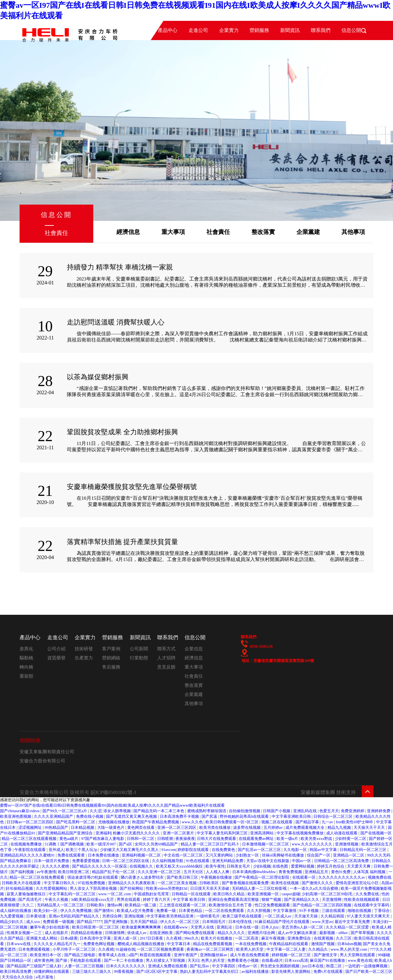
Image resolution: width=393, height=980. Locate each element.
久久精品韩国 (333, 916)
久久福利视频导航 (168, 861)
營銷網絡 (111, 658)
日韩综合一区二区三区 (333, 816)
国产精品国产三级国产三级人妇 (34, 966)
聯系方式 (166, 649)
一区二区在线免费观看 (225, 911)
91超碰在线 (126, 949)
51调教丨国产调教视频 (65, 844)
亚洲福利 (103, 833)
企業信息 (194, 649)
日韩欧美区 (210, 883)
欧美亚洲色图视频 (16, 816)
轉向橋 (26, 667)
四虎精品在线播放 (87, 933)
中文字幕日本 (179, 944)
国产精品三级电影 (80, 955)
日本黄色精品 (191, 911)
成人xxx (33, 922)
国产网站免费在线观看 (196, 933)
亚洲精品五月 (317, 872)
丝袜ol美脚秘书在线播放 (283, 855)
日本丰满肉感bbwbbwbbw (255, 872)
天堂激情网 (332, 900)
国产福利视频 (23, 872)
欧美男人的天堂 (250, 949)
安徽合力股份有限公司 (42, 761)
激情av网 (115, 905)
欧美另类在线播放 (215, 828)
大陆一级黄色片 (111, 828)
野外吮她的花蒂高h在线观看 (245, 816)
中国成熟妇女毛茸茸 (152, 894)
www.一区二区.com (115, 894)
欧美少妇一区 (46, 911)
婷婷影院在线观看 (194, 850)
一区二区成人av (279, 916)
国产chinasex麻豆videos (20, 811)
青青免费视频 (291, 872)
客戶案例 (111, 649)
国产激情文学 (326, 955)
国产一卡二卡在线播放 (124, 960)
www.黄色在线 (360, 960)
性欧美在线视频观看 (362, 900)
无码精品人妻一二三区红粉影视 (260, 888)
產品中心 (168, 30)
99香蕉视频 (124, 972)
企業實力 (229, 30)
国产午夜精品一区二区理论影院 (262, 877)
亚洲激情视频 (347, 844)
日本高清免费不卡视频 (180, 816)
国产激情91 (105, 911)
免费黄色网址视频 (99, 944)
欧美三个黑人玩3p (82, 850)
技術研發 (84, 649)
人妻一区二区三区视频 (84, 966)
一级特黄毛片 (209, 916)
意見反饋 (166, 667)
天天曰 (193, 960)
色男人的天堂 (213, 960)
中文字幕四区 (224, 966)
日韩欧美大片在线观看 (22, 883)
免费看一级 (166, 911)
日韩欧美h (96, 905)
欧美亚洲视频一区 (264, 894)
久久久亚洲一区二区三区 (160, 872)
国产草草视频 (363, 933)
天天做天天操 (306, 916)
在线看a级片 (272, 960)
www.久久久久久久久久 (313, 844)
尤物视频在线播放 (114, 822)
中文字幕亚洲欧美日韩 (292, 816)
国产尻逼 (210, 816)
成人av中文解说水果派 (297, 933)
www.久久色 (193, 822)
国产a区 (126, 844)
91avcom (169, 850)
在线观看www (176, 927)
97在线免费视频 (92, 883)
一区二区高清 (247, 938)
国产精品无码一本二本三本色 (159, 811)
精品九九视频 (340, 828)
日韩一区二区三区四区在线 (126, 861)
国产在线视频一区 (376, 833)
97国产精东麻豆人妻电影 (103, 839)
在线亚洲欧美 (162, 933)
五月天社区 (194, 872)
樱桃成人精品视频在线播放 (141, 944)
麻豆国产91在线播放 (328, 960)
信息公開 (195, 637)
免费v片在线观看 (329, 972)
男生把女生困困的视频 (280, 966)
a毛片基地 (45, 977)
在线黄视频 (324, 938)
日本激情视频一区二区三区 (266, 844)
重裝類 (26, 676)
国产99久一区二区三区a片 (65, 811)
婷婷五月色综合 (331, 866)
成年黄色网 (44, 960)
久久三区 (344, 938)
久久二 (29, 905)
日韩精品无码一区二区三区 (363, 850)
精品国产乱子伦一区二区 (114, 872)
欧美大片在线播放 (217, 938)
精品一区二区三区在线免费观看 (37, 877)
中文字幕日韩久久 (60, 883)
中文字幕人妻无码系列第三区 (223, 833)
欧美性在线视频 (286, 883)
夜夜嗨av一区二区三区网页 (210, 949)
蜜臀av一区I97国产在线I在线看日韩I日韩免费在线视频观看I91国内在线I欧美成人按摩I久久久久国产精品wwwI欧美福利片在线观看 (112, 805)
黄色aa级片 (69, 839)
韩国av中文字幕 (324, 850)
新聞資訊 (290, 30)
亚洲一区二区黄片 (179, 833)
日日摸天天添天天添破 (210, 888)
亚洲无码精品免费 (228, 861)
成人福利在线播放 (16, 911)
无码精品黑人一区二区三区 (61, 905)
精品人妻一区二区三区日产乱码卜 (211, 844)
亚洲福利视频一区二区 (142, 855)
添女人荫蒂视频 (118, 811)
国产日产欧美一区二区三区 (369, 972)
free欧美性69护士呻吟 (355, 822)
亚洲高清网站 (262, 833)
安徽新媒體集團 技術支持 (328, 792)
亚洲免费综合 (300, 938)
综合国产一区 (319, 855)
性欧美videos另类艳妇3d (167, 888)
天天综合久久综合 (18, 977)
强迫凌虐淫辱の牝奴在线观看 (93, 877)
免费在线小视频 (90, 816)
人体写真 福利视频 (370, 872)
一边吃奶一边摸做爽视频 (366, 966)
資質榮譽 (56, 658)
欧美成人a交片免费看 (136, 911)
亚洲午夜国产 (186, 955)
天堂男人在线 (203, 927)
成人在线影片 (57, 933)
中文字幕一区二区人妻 (287, 949)
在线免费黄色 (224, 850)
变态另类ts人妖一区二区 (303, 927)
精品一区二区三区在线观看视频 (30, 839)
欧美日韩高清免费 (16, 972)
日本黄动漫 (36, 916)
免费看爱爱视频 (86, 861)
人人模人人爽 (218, 872)
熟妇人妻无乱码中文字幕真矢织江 (210, 972)
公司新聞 (139, 649)
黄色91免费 (341, 872)
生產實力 (84, 658)
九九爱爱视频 (12, 916)
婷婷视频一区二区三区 (292, 955)
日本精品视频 (83, 828)
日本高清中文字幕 (96, 938)
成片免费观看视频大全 (305, 828)
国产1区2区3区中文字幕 (157, 972)
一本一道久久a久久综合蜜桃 (314, 888)
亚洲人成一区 (126, 938)
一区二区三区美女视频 (178, 883)
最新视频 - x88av (334, 933)
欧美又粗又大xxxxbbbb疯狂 (180, 866)
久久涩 (96, 811)
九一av (328, 822)
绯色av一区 (248, 966)
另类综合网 (112, 916)
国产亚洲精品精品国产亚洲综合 (66, 833)
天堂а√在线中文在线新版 (268, 861)
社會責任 (218, 232)
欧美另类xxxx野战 (317, 839)
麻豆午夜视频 (273, 938)
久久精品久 (318, 949)
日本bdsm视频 (349, 944)
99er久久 (192, 938)
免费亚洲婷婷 (353, 811)
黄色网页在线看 (141, 828)
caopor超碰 (291, 894)
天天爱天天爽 (359, 866)
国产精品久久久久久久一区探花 (100, 866)
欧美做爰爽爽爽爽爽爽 (142, 927)
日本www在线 (19, 944)
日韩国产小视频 (277, 811)
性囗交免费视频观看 (273, 905)
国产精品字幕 (308, 822)
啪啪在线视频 (360, 911)
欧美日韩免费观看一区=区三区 (233, 822)
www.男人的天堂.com (349, 949)
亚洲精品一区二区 (349, 855)
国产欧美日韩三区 (183, 877)
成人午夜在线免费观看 (250, 955)
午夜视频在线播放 (217, 877)
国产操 (62, 960)
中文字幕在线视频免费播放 (301, 833)
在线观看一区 (304, 877)
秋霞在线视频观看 (156, 955)
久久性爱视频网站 (52, 888)
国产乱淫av (200, 966)
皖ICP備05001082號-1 (114, 792)
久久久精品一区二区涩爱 (348, 927)
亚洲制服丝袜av (214, 955)
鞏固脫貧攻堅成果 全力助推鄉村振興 (122, 432)
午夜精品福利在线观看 (289, 944)
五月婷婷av (274, 828)
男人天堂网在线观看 (358, 955)
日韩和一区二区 (141, 839)
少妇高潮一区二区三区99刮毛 (328, 894)
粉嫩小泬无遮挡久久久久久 (137, 833)
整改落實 (263, 232)
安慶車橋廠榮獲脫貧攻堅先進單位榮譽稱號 (132, 487)
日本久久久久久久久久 (126, 966)
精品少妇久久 (12, 922)
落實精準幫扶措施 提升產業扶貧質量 (122, 542)
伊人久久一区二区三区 (180, 922)
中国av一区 (302, 861)
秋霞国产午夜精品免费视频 (156, 822)
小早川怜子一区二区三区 (75, 949)
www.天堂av (323, 922)
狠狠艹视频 (272, 900)
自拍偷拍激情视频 (245, 811)
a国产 (133, 955)
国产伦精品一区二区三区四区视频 (322, 905)
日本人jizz (270, 927)
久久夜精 (174, 938)
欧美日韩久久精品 (229, 894)
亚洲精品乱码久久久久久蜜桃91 (28, 855)
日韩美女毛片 (239, 866)
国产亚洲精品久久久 (302, 900)
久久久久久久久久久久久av (342, 877)
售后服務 (111, 667)
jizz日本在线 (313, 966)
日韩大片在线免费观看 (217, 839)
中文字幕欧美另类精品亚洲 (170, 916)
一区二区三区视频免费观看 (161, 949)
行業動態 (139, 658)
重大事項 (173, 232)
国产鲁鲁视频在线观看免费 (246, 883)
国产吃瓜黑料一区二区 (76, 822)
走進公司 (198, 30)
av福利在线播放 (255, 972)
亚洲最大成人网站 (42, 938)
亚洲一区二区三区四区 (177, 828)
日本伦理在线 (241, 922)
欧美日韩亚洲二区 (74, 872)
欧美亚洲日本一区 (46, 955)
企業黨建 (308, 232)
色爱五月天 (329, 811)
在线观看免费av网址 (257, 839)
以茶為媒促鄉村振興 (98, 377)
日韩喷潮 (166, 839)
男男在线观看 (129, 900)
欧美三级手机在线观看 (242, 916)
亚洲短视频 (135, 916)
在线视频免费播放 (27, 844)
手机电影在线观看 (86, 960)
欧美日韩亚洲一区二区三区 (96, 927)
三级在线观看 (334, 911)
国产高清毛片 (30, 900)
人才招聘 (166, 658)
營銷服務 (259, 30)
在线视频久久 (142, 866)
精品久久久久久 (232, 933)
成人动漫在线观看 (342, 833)
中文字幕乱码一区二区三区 (73, 894)
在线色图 (281, 866)
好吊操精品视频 (20, 888)
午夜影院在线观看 (30, 850)
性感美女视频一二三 (25, 933)
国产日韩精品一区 (16, 960)
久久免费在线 (368, 894)
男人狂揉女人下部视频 (166, 960)
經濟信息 (128, 232)
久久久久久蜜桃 (56, 866)
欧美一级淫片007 (102, 844)
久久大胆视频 (259, 911)
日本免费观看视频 (34, 949)
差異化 (26, 649)
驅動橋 (26, 658)
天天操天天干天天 (370, 828)
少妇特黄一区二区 (351, 839)
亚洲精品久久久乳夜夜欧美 (132, 883)
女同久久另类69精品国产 (157, 844)
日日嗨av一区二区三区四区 (30, 822)
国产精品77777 (89, 922)
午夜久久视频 (57, 900)
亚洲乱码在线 (305, 811)
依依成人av (137, 933)
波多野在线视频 (247, 828)
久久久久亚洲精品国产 (54, 816)
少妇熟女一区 (248, 855)
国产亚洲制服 (116, 922)
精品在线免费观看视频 (213, 944)
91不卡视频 (309, 911)
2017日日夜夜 (152, 938)
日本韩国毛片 (214, 922)
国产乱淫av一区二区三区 (260, 850)
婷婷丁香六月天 (157, 900)
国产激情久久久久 (318, 883)
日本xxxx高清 (296, 960)
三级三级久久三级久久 (92, 972)
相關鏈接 (30, 740)
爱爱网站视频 (303, 866)
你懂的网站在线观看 (52, 972)
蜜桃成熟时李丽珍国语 (207, 811)
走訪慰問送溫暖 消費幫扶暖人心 (116, 322)
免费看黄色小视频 (243, 960)
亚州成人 (56, 850)
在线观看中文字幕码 (372, 905)
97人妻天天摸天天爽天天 (369, 916)
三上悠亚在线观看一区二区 (183, 905)
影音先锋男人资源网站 (291, 972)
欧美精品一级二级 (141, 905)
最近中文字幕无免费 (353, 922)
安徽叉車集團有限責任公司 (47, 752)
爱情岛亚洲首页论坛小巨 (358, 883)
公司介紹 (56, 649)
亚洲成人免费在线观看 (168, 966)
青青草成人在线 (112, 955)
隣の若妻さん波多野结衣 (143, 877)
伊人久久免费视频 (76, 911)
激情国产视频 (323, 944)
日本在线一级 (247, 927)
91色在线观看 (198, 861)
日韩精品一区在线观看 (192, 894)
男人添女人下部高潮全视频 (94, 888)
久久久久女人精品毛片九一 (58, 944)
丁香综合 (382, 911)
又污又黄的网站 (220, 855)
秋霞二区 (334, 966)
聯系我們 (321, 30)
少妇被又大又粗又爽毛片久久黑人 (130, 850)
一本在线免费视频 (251, 944)
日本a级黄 (69, 938)
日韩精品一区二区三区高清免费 (342, 861)
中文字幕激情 (285, 911)
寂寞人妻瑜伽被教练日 (27, 894)
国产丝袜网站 (132, 888)
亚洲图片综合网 (262, 933)
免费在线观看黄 (72, 855)
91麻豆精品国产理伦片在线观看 (283, 922)
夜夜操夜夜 (185, 839)
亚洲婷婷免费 (379, 811)
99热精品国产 (57, 828)
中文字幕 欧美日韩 (189, 900)
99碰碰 (384, 955)
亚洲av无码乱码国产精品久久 (74, 916)
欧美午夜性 (215, 866)
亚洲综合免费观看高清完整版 (234, 900)
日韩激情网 (115, 933)
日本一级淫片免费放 (52, 861)
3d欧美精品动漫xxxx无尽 (93, 900)
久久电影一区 (296, 850)
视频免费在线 (380, 877)
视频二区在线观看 (277, 822)
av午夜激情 (46, 872)
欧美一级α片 (288, 839)
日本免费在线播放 (104, 855)
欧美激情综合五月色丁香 (231, 905)
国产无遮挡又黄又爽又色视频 (132, 816)
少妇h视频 (262, 866)
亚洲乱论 (225, 927)
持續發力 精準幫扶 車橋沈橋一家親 (120, 267)
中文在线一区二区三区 (184, 855)
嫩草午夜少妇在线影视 (50, 927)
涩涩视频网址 (30, 828)
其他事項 (353, 232)
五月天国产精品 (144, 922)
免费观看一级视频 (59, 922)
